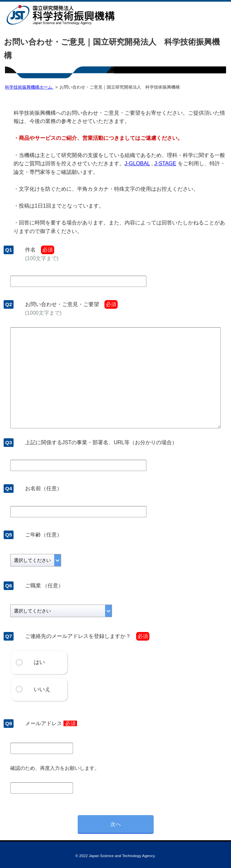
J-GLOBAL (137, 163)
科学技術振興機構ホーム (29, 87)
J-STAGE (165, 163)
